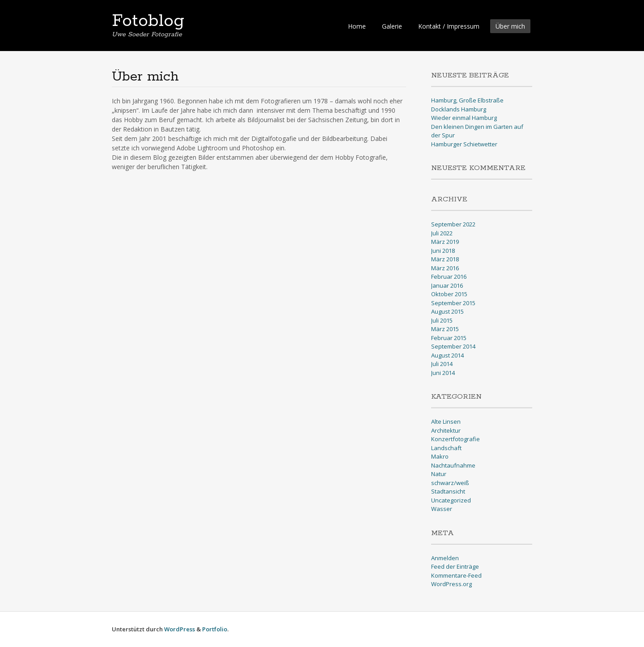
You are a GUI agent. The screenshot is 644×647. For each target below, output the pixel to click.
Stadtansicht (448, 491)
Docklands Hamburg (459, 109)
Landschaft (446, 448)
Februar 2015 (449, 338)
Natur (439, 474)
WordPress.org (451, 584)
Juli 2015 (442, 320)
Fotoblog (148, 21)
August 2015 (447, 311)
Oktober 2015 (449, 294)
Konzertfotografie (455, 439)
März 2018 (445, 259)
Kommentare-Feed (456, 575)
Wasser (442, 509)
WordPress (180, 629)
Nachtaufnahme (453, 465)
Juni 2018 (443, 251)
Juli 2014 (442, 364)
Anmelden (445, 558)
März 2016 (445, 268)
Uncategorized (451, 500)
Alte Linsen (446, 421)
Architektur (446, 430)
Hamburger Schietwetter (464, 144)
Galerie (392, 26)
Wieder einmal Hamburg (464, 118)
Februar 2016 (449, 277)
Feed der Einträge (455, 566)
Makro (440, 456)
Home (357, 26)
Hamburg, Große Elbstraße (467, 100)
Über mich (510, 26)
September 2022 (453, 224)
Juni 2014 (443, 373)
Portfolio (215, 629)
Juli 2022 (442, 233)
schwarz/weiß (450, 483)
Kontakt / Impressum (449, 26)
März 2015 (445, 329)
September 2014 (453, 346)
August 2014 (447, 355)
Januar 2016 (447, 285)
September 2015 (453, 303)
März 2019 (445, 242)
